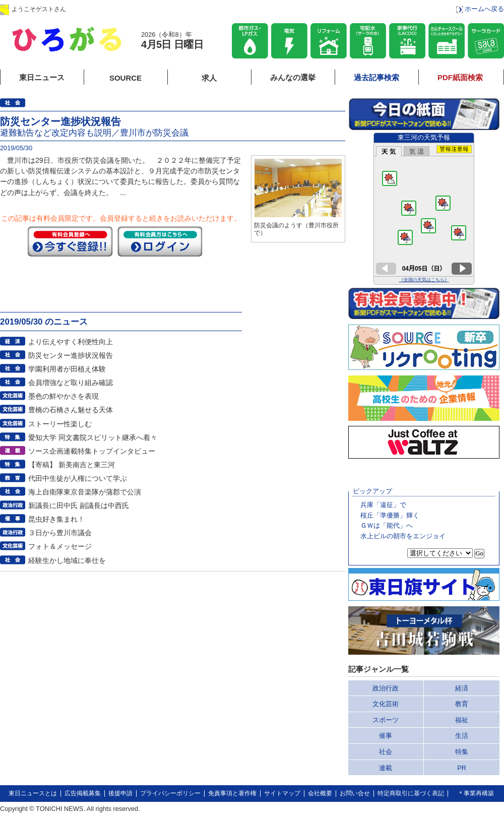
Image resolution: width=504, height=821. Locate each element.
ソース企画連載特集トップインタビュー (92, 451)
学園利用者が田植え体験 (67, 369)
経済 (462, 688)
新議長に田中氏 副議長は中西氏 (79, 506)
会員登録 (166, 9)
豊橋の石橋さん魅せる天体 (71, 410)
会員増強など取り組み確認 (71, 383)
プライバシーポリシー (170, 793)
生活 (462, 736)
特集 (462, 752)
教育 (462, 704)
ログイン (102, 9)
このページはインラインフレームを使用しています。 (424, 209)
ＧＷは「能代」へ (387, 525)
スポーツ (386, 720)
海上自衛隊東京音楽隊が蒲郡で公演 (85, 492)
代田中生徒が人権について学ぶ (78, 478)
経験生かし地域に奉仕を (67, 560)
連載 (386, 768)
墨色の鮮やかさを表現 (64, 396)
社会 (386, 752)
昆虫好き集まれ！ (56, 519)
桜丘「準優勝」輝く (390, 515)
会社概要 (320, 793)
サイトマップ (282, 793)
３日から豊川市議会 (60, 533)
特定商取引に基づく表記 (411, 793)
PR (462, 768)
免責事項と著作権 (232, 793)
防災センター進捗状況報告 (71, 355)
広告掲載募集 (83, 793)
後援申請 (120, 793)
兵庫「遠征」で (383, 505)
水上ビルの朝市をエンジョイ (403, 536)
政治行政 (386, 688)
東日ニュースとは (33, 793)
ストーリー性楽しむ (60, 424)
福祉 (462, 720)
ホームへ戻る (484, 9)
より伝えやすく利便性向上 (71, 342)
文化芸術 (386, 704)
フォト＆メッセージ (60, 546)
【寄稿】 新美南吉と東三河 (72, 465)
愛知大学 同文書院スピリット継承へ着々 (93, 437)
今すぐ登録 (70, 241)
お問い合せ (355, 793)
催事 (386, 736)
